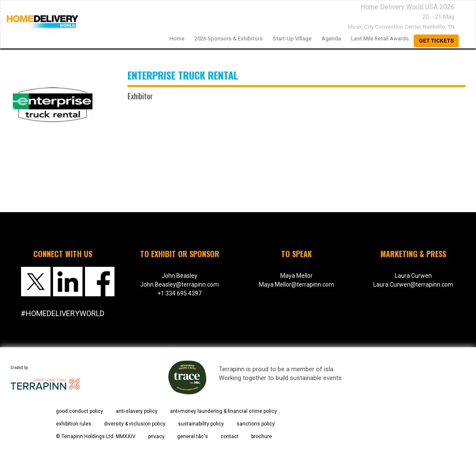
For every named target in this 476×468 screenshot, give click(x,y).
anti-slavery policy (137, 411)
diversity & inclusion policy (135, 424)
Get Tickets (436, 41)
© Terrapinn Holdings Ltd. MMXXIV (96, 436)
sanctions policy (256, 424)
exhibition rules (74, 424)
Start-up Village (292, 39)
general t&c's (193, 436)
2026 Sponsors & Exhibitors (229, 39)
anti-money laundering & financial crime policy (223, 411)
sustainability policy (201, 424)
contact (230, 436)
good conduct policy (80, 411)
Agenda (331, 39)
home (177, 39)
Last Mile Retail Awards (380, 39)
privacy (156, 436)
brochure (262, 436)
